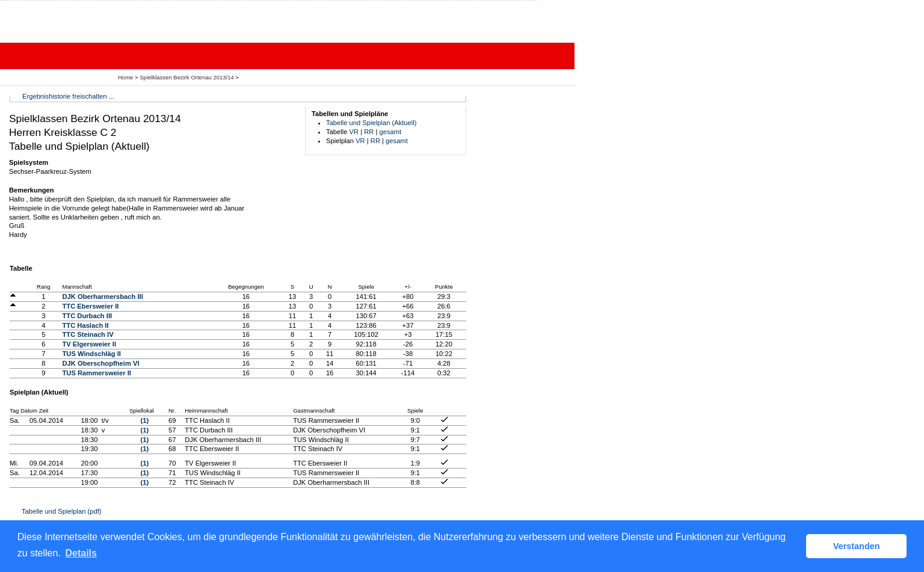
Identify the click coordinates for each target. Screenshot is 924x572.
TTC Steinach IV (88, 334)
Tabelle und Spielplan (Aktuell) (371, 123)
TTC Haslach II (85, 325)
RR (369, 132)
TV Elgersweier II (89, 344)
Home (125, 77)
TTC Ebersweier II (90, 306)
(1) (144, 420)
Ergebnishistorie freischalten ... (68, 96)
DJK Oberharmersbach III (102, 297)
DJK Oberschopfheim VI (100, 363)
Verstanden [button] (857, 546)
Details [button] (81, 553)
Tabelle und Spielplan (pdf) (61, 511)
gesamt (391, 132)
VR (354, 132)
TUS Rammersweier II (96, 373)
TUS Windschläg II (91, 354)
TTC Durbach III (87, 316)
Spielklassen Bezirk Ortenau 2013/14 (187, 77)
